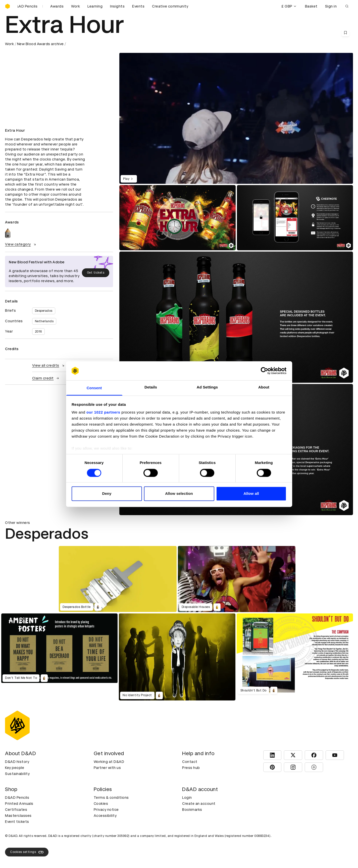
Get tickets (96, 273)
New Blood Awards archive (40, 44)
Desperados (44, 311)
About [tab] (264, 387)
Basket (311, 6)
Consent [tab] (94, 388)
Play (129, 179)
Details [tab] (151, 387)
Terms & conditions (111, 798)
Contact (190, 762)
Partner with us (107, 768)
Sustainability (17, 774)
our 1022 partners (103, 412)
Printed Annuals (19, 804)
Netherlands (44, 321)
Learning (95, 6)
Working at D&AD (109, 762)
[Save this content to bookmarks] (345, 33)
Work (75, 6)
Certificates (16, 810)
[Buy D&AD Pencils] (30, 6)
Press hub (191, 768)
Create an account (199, 804)
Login (187, 798)
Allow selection (179, 494)
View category (21, 244)
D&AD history (17, 762)
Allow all (251, 494)
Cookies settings (27, 852)
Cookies (101, 804)
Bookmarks (192, 810)
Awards (57, 6)
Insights (117, 6)
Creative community (170, 6)
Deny (107, 494)
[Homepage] (8, 6)
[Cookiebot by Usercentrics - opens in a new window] (264, 371)
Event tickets (17, 822)
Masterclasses (18, 816)
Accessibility (105, 816)
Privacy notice (106, 810)
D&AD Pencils (17, 798)
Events (138, 6)
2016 (38, 332)
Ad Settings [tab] (207, 387)
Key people (15, 768)
